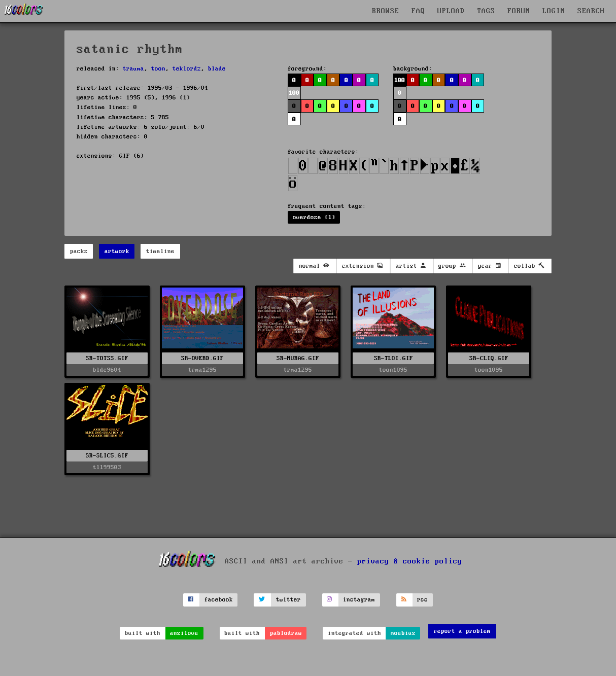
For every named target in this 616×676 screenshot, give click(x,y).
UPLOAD (451, 11)
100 (294, 93)
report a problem (462, 631)
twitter (288, 600)
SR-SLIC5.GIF (107, 456)
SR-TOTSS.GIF (107, 358)
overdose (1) (314, 217)
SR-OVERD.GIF (202, 358)
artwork (117, 251)
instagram (359, 600)
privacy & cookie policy (410, 561)
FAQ (418, 11)
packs (79, 251)
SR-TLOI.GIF (393, 358)
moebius (403, 633)
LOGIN (554, 11)
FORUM (519, 11)
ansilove (184, 633)
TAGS (486, 11)
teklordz (187, 69)
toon (158, 69)
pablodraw (286, 633)
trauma (133, 69)
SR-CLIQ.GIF (489, 358)
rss (422, 600)
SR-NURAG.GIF (298, 358)
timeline (160, 251)
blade (217, 69)
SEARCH (591, 11)
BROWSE (386, 11)
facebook (219, 600)
